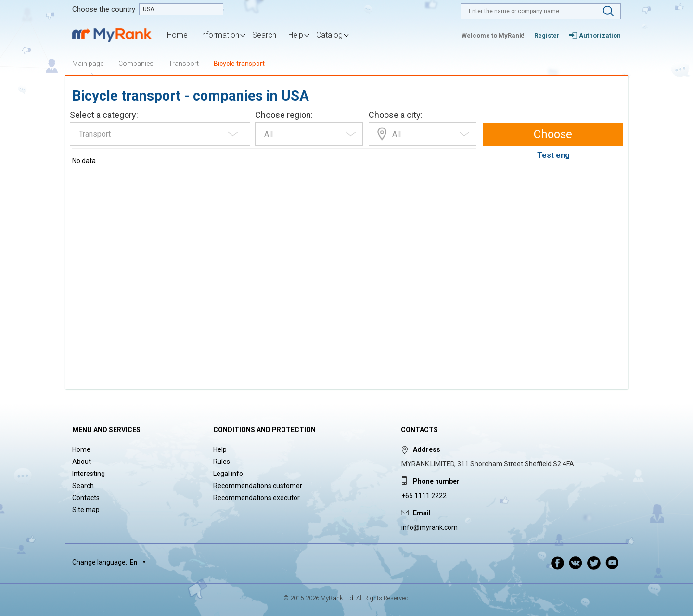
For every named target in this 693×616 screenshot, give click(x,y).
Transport (184, 64)
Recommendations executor (257, 498)
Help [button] (296, 35)
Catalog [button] (329, 35)
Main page (88, 64)
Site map (86, 510)
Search (264, 35)
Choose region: (284, 115)
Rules (222, 462)
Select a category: (104, 115)
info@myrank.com (430, 527)
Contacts (86, 498)
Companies (136, 64)
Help (220, 449)
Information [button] (219, 35)
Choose (553, 134)
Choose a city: (396, 115)
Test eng (553, 155)
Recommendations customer (258, 486)
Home (177, 35)
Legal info (228, 474)
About (82, 462)
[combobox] (160, 134)
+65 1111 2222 (424, 496)
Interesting (89, 474)
